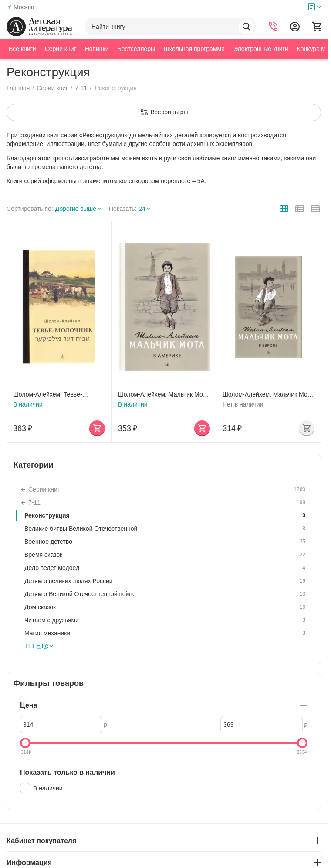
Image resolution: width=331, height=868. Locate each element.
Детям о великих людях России (166, 581)
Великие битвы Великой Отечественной (166, 529)
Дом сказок (166, 607)
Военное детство (166, 542)
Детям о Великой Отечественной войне (166, 594)
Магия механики (166, 633)
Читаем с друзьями (166, 620)
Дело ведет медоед (166, 568)
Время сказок (166, 555)
